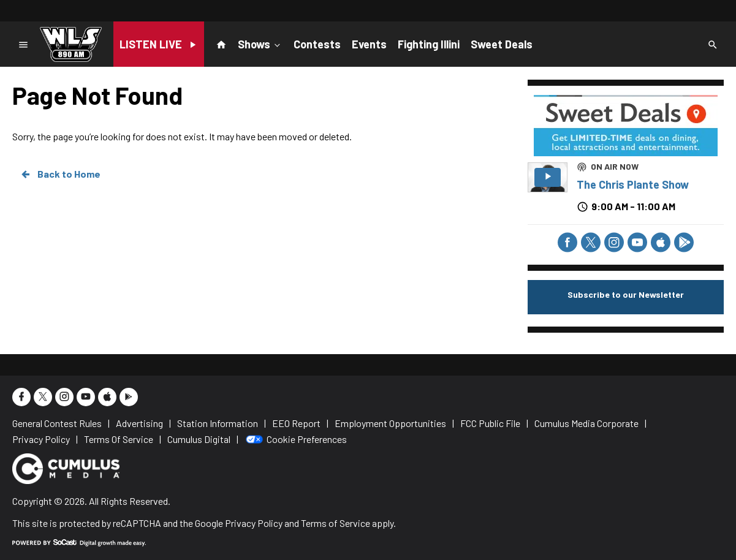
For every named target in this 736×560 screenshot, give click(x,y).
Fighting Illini (429, 44)
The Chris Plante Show (633, 184)
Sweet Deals (502, 44)
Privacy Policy (254, 523)
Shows (260, 44)
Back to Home (60, 174)
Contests (317, 44)
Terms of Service (336, 523)
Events (369, 44)
